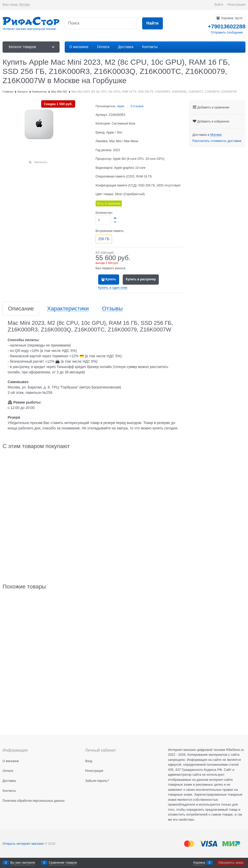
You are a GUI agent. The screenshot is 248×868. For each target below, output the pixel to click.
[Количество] (103, 220)
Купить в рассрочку (141, 279)
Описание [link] (21, 309)
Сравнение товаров (63, 863)
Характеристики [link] (68, 309)
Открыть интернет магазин (23, 844)
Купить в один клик (113, 288)
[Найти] (153, 23)
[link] (24, 5)
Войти (219, 5)
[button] (115, 218)
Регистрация (236, 5)
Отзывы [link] (112, 309)
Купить (111, 279)
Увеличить (41, 162)
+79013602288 (227, 26)
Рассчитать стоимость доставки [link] (217, 141)
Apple (121, 106)
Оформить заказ (231, 863)
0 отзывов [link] (137, 106)
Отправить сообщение (227, 32)
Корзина (199, 863)
